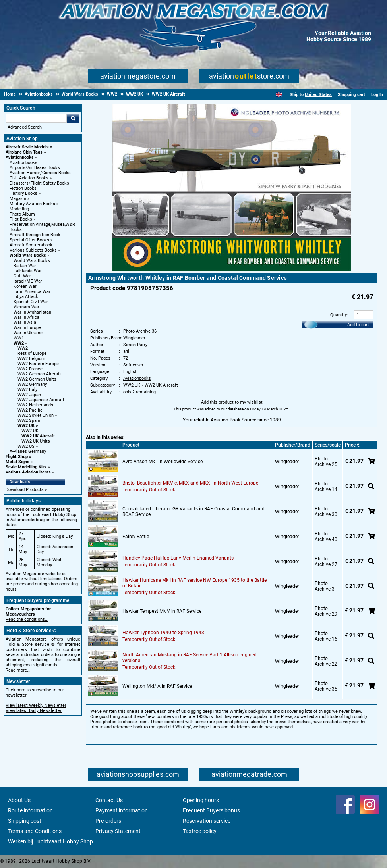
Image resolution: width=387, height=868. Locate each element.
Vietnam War (26, 307)
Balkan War (25, 266)
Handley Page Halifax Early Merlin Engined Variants (178, 558)
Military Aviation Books (32, 204)
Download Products (25, 490)
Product (131, 445)
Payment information (122, 810)
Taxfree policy (200, 831)
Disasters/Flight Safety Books (39, 183)
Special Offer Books (29, 240)
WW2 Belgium (31, 359)
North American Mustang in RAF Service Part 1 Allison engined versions (190, 658)
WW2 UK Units (36, 441)
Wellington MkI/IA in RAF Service (157, 686)
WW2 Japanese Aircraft (41, 400)
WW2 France (30, 369)
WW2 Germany (32, 384)
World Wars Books (28, 255)
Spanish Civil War (31, 302)
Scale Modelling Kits (26, 467)
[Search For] (36, 118)
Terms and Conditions (35, 831)
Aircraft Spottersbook (31, 245)
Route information (30, 810)
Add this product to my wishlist (232, 402)
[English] (279, 95)
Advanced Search (25, 127)
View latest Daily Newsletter (34, 711)
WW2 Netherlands (35, 405)
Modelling (19, 209)
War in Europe (27, 328)
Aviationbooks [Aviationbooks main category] (23, 163)
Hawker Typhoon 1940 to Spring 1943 (163, 633)
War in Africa (26, 317)
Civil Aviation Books (29, 178)
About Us (19, 800)
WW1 (19, 338)
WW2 (19, 343)
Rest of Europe (32, 353)
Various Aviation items (28, 472)
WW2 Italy (27, 390)
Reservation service (207, 821)
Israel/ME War (28, 281)
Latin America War (32, 292)
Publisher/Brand (293, 445)
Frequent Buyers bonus (211, 810)
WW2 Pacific (30, 410)
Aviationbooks (20, 157)
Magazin (18, 199)
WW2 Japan (29, 395)
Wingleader (134, 338)
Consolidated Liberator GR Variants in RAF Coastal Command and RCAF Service (193, 512)
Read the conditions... (27, 619)
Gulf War (22, 276)
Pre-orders (108, 821)
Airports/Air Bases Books (35, 168)
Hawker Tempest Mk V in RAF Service (162, 611)
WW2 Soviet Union (36, 415)
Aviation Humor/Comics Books (40, 173)
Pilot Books (21, 219)
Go (73, 118)
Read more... (18, 670)
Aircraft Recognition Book (35, 235)
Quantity (339, 315)
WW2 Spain (29, 421)
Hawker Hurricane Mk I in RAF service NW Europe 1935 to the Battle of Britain (194, 583)
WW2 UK (26, 426)
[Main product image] (232, 270)
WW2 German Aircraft (39, 374)
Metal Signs (17, 462)
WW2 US (26, 446)
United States (318, 95)
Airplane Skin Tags (24, 152)
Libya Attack (26, 297)
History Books (23, 193)
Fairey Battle (136, 537)
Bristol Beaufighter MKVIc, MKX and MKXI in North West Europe (190, 483)
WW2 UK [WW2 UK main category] (30, 431)
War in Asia (25, 322)
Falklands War (28, 271)
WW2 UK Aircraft (38, 436)
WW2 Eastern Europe (38, 364)
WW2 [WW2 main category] (23, 348)
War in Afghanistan (32, 312)
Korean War (25, 286)
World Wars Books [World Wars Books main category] (32, 261)
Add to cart (358, 325)
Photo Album (22, 214)
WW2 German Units (37, 379)
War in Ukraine (28, 333)
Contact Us (109, 800)
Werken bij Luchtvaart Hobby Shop (50, 841)
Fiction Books (23, 188)
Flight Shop (17, 457)
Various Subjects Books (33, 250)
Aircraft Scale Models (27, 147)
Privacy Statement (118, 831)
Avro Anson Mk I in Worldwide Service (163, 462)
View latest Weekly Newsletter (36, 705)
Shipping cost (25, 821)
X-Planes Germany (28, 451)
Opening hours (201, 800)
